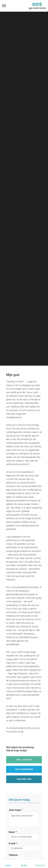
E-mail (13, 843)
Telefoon (13, 855)
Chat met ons (24, 779)
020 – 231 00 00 (24, 760)
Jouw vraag (16, 810)
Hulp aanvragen (24, 769)
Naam (13, 832)
